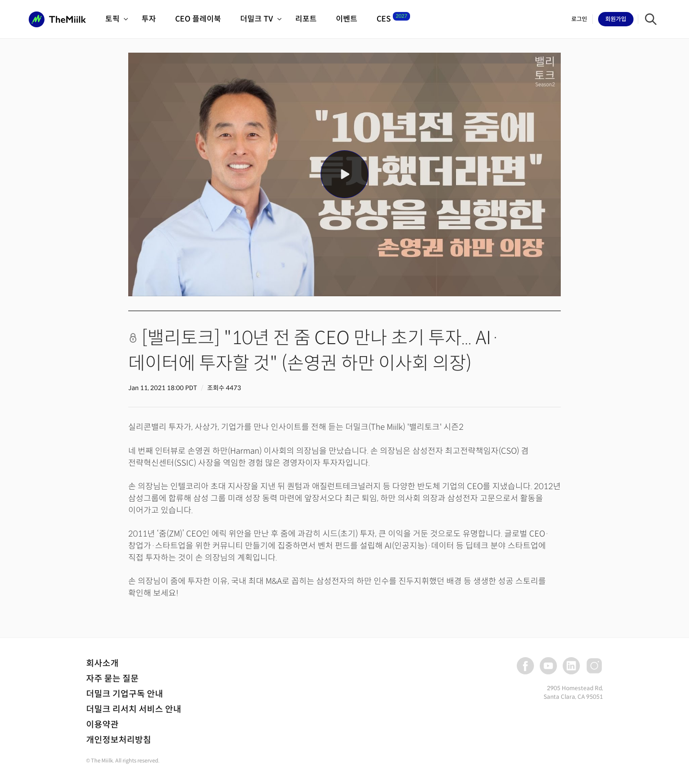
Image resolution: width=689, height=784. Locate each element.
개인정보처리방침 (119, 740)
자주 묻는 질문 (112, 679)
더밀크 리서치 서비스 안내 (134, 709)
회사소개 (102, 663)
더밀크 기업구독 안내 (125, 694)
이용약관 (102, 725)
